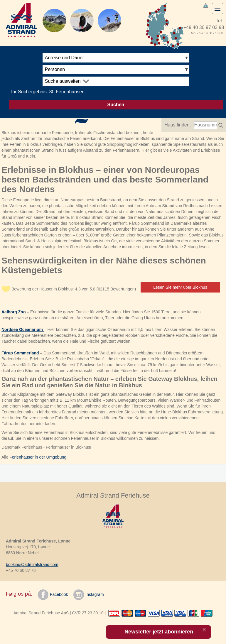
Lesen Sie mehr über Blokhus (180, 287)
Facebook (53, 595)
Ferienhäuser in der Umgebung (38, 457)
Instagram (88, 595)
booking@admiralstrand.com (32, 564)
